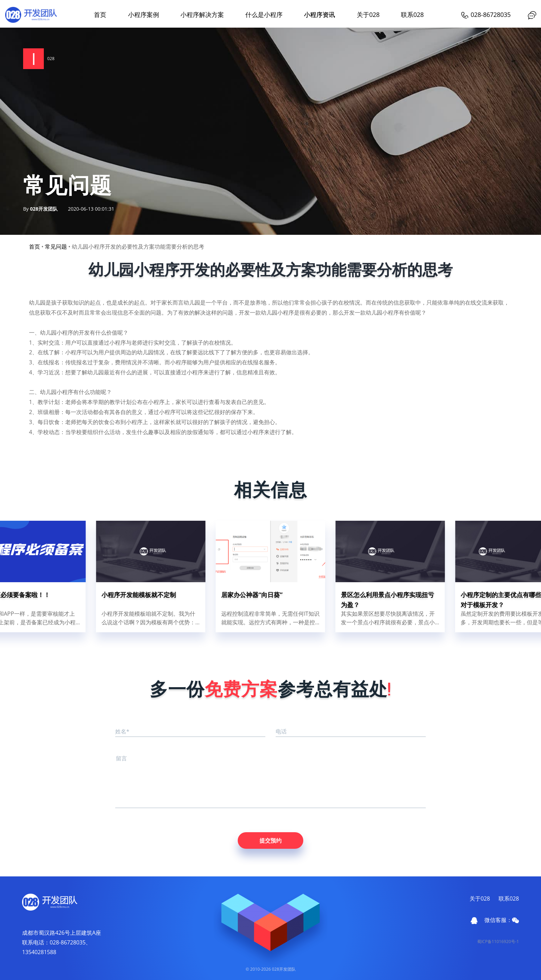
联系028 (412, 15)
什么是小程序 (264, 15)
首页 (100, 15)
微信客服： (502, 920)
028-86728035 (486, 15)
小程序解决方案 (202, 15)
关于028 (368, 15)
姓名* (122, 731)
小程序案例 (144, 15)
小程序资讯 (319, 15)
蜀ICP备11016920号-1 (498, 941)
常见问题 (56, 247)
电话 (281, 731)
